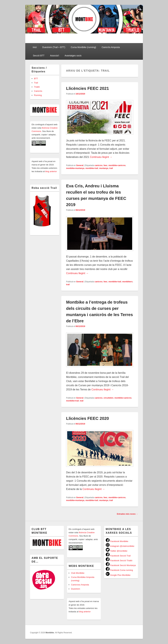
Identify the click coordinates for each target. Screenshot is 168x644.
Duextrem (76, 589)
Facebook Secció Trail (118, 556)
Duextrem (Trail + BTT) (54, 47)
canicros (98, 165)
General (80, 165)
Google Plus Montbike (118, 575)
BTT (36, 79)
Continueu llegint (101, 157)
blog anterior (51, 171)
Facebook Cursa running (119, 570)
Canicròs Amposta (111, 47)
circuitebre (108, 398)
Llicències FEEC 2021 (87, 88)
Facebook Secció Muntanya (121, 565)
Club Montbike (78, 573)
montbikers (127, 282)
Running (38, 95)
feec (105, 165)
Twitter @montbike (117, 551)
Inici (35, 47)
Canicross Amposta (80, 585)
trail (111, 168)
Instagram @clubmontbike (120, 546)
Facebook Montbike (117, 541)
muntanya (104, 168)
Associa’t (55, 56)
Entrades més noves (127, 514)
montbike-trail (92, 168)
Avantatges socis (73, 56)
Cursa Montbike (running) (83, 47)
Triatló (37, 87)
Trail (36, 83)
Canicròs (38, 91)
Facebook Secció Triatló (119, 560)
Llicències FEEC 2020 (87, 418)
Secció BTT (39, 56)
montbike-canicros (117, 165)
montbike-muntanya (75, 168)
